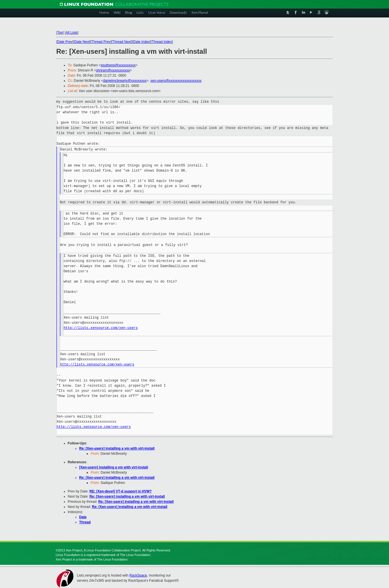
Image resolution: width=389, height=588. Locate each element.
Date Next (82, 42)
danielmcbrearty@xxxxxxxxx (125, 81)
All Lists (71, 33)
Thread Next (122, 42)
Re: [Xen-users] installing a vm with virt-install (117, 448)
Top (60, 33)
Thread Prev (101, 42)
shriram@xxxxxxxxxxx (113, 70)
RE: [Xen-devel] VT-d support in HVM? (121, 491)
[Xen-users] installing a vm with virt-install (114, 467)
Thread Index (162, 42)
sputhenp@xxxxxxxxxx (118, 65)
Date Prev (65, 42)
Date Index (141, 42)
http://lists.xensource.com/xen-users (101, 328)
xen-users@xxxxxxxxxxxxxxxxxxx (176, 81)
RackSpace (138, 575)
